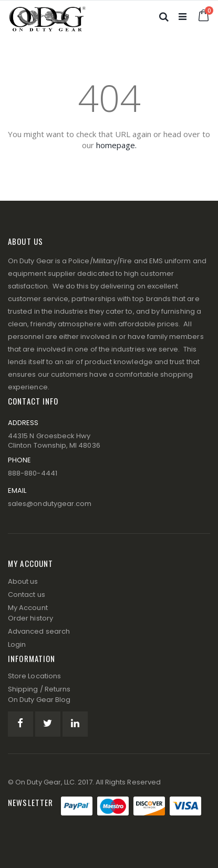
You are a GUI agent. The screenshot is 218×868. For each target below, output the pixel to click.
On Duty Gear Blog (39, 700)
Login (17, 644)
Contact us (27, 595)
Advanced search (39, 631)
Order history (30, 618)
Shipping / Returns (39, 689)
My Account (28, 608)
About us (23, 581)
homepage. (116, 145)
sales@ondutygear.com (50, 504)
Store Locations (34, 676)
